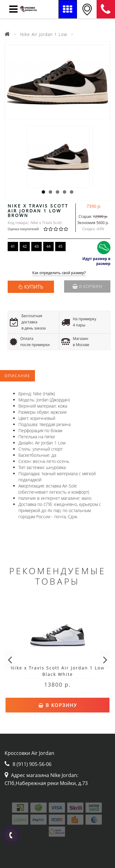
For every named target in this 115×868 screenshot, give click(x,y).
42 (25, 246)
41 (13, 246)
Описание (17, 376)
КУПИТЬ (34, 287)
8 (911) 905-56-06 (106, 9)
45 (60, 246)
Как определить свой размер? (59, 273)
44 (48, 246)
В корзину (87, 286)
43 (36, 246)
